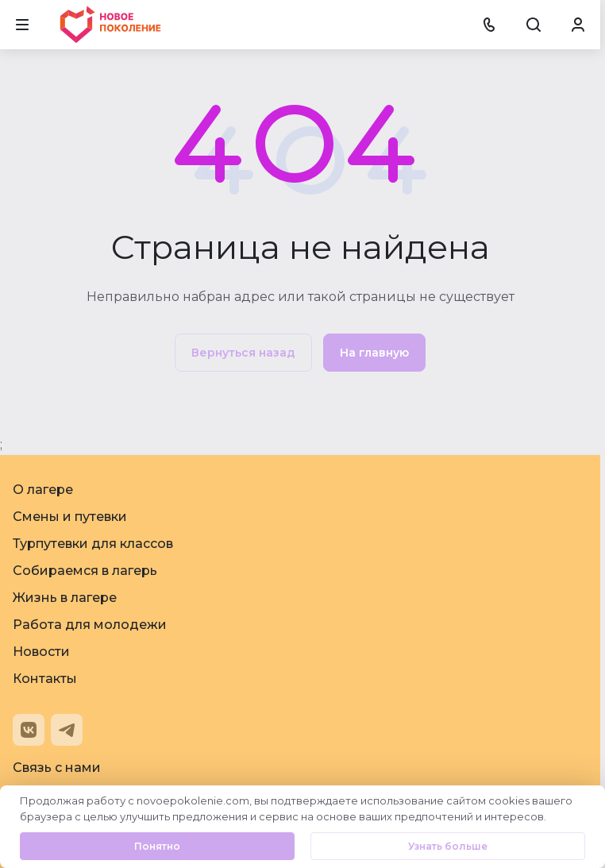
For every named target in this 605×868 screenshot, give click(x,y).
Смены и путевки (70, 517)
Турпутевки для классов (93, 544)
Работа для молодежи (90, 625)
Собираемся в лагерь (85, 571)
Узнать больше (448, 846)
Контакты (45, 679)
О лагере (43, 490)
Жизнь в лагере (65, 598)
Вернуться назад (243, 353)
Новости (41, 652)
